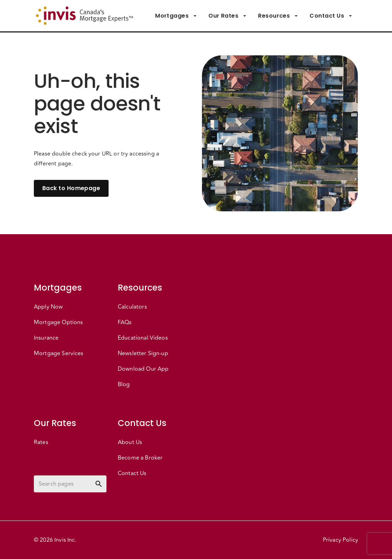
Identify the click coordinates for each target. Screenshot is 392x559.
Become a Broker (140, 458)
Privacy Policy (341, 540)
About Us (130, 442)
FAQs (125, 322)
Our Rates (228, 16)
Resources (278, 16)
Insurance (46, 338)
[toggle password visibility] (99, 484)
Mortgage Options (58, 322)
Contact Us (331, 16)
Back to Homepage (71, 188)
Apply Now (48, 307)
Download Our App (143, 369)
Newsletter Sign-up (143, 353)
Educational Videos (143, 338)
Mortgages (176, 16)
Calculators (132, 307)
